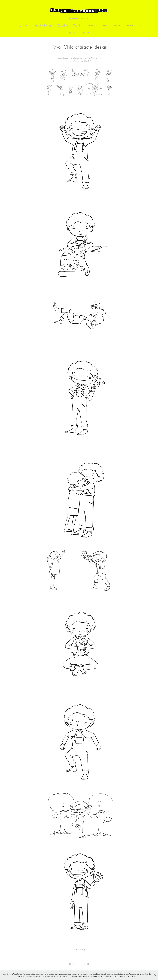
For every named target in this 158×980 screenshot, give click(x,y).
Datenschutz (129, 26)
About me (105, 26)
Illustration (22, 26)
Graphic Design (43, 26)
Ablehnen (132, 976)
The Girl (78, 26)
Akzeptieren (121, 976)
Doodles (63, 26)
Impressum (117, 26)
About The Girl (92, 26)
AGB (140, 26)
